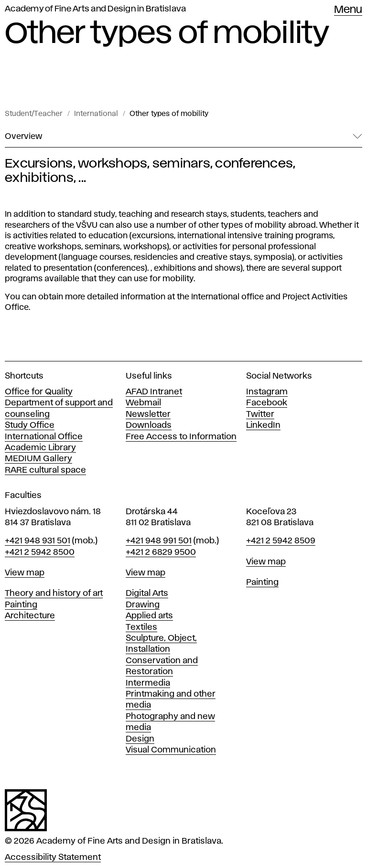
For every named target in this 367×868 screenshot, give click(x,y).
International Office (44, 437)
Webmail (143, 403)
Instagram (267, 392)
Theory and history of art (54, 593)
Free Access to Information (181, 437)
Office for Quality (39, 392)
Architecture (30, 616)
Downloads (149, 425)
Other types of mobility (169, 114)
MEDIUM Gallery (38, 459)
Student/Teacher (34, 114)
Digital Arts (147, 593)
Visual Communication (171, 750)
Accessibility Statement (53, 857)
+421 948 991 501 (159, 541)
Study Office (30, 425)
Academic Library (40, 448)
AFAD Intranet (154, 392)
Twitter (260, 414)
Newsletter (148, 414)
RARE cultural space (45, 470)
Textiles (141, 627)
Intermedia (148, 683)
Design (140, 739)
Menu (348, 10)
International (96, 114)
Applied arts (149, 616)
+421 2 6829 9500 (161, 552)
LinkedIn (263, 425)
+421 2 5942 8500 (40, 552)
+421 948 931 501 (38, 541)
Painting (21, 605)
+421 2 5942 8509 (281, 541)
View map (25, 573)
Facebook (267, 403)
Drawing (143, 605)
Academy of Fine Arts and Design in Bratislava (95, 9)
